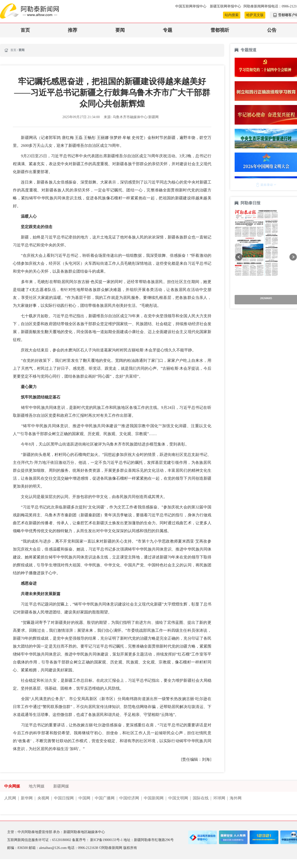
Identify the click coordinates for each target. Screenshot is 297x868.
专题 (168, 30)
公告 (272, 30)
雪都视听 (220, 30)
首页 (25, 30)
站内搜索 (232, 15)
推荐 (73, 30)
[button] (239, 257)
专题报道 (248, 50)
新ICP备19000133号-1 (107, 840)
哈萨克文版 (255, 15)
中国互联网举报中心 (191, 6)
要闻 (120, 30)
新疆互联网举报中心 (225, 6)
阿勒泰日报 (251, 203)
